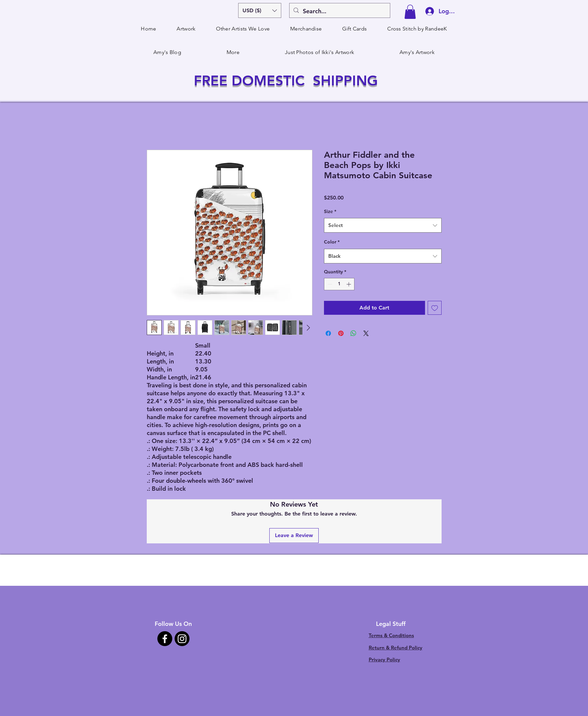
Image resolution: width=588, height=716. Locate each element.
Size (330, 211)
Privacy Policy (384, 660)
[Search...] (339, 11)
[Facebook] (165, 639)
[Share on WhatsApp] (353, 333)
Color (332, 242)
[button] (260, 10)
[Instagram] (182, 639)
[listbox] (260, 10)
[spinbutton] (339, 284)
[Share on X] (366, 333)
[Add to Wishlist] (435, 308)
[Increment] (349, 284)
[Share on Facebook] (328, 333)
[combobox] (383, 225)
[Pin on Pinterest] (341, 333)
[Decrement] (329, 284)
